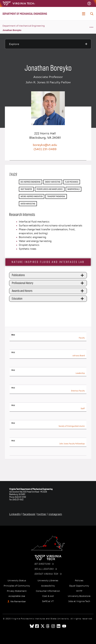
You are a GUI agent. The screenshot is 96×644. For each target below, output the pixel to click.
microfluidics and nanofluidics (50, 189)
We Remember (18, 601)
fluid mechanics (72, 182)
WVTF (79, 591)
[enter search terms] (92, 14)
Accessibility (48, 586)
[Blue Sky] (32, 626)
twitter (42, 514)
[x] (43, 626)
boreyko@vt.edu (45, 145)
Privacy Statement (17, 591)
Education (48, 299)
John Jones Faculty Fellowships (72, 444)
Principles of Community (17, 586)
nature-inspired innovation (32, 196)
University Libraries (48, 581)
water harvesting (28, 204)
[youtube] (64, 626)
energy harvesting (53, 182)
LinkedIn (15, 514)
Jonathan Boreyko (12, 30)
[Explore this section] (48, 44)
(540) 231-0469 (45, 149)
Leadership (80, 373)
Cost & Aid (48, 596)
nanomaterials (74, 189)
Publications (48, 275)
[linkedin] (59, 626)
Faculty (82, 338)
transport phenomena (56, 196)
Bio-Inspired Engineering (30, 182)
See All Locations (46, 569)
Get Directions (44, 564)
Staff (83, 409)
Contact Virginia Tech (48, 574)
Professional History (48, 283)
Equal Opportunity (79, 586)
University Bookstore (79, 596)
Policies (79, 581)
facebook (29, 514)
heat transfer (26, 189)
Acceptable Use (17, 596)
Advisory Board (79, 356)
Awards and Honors (48, 291)
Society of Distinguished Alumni (72, 426)
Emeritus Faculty (78, 391)
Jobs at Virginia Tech (79, 601)
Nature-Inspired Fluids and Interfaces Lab (48, 262)
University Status (17, 581)
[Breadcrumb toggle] (91, 27)
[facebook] (37, 626)
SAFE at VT (48, 601)
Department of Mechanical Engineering (24, 26)
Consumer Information (48, 591)
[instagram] (53, 626)
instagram (55, 514)
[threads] (48, 626)
